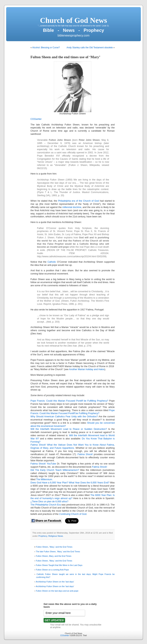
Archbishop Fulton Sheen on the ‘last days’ (55, 582)
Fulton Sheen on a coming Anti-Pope (52, 570)
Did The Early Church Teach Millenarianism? (55, 470)
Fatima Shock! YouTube (43, 464)
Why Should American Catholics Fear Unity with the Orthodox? (64, 417)
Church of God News (73, 20)
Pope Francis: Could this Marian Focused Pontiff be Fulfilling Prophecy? (69, 401)
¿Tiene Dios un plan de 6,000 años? (49, 502)
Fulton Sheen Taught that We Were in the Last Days (59, 565)
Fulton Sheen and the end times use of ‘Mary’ (65, 57)
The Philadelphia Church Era (46, 505)
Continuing (65, 514)
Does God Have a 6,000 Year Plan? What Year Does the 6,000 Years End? (70, 483)
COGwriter (36, 119)
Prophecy (43, 536)
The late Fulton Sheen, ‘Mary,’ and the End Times (58, 552)
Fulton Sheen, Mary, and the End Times (54, 556)
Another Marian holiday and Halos (87, 369)
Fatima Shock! (100, 467)
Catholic (52, 262)
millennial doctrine (72, 207)
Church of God (78, 514)
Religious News (56, 536)
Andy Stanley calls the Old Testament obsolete (90, 48)
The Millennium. (44, 479)
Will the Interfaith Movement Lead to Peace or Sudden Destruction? (69, 429)
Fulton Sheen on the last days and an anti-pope (57, 591)
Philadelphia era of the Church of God (78, 201)
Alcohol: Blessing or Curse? (46, 48)
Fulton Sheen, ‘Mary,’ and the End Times (54, 547)
